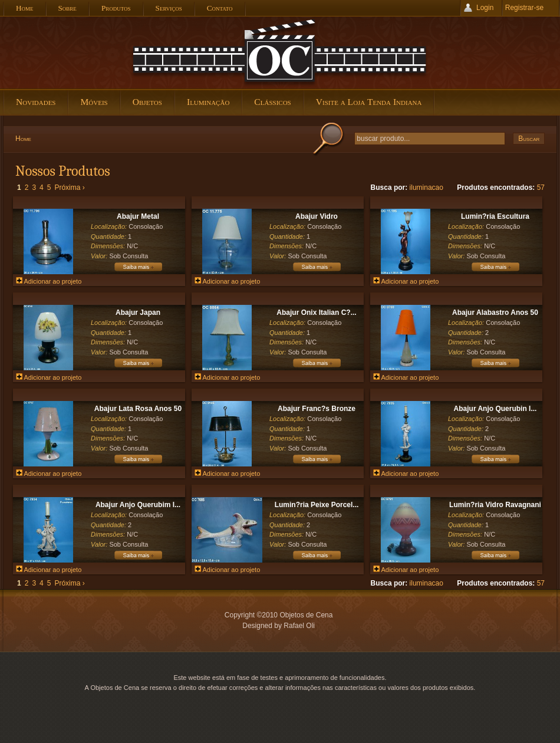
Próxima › (69, 188)
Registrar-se (524, 8)
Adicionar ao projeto (49, 281)
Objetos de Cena (280, 52)
